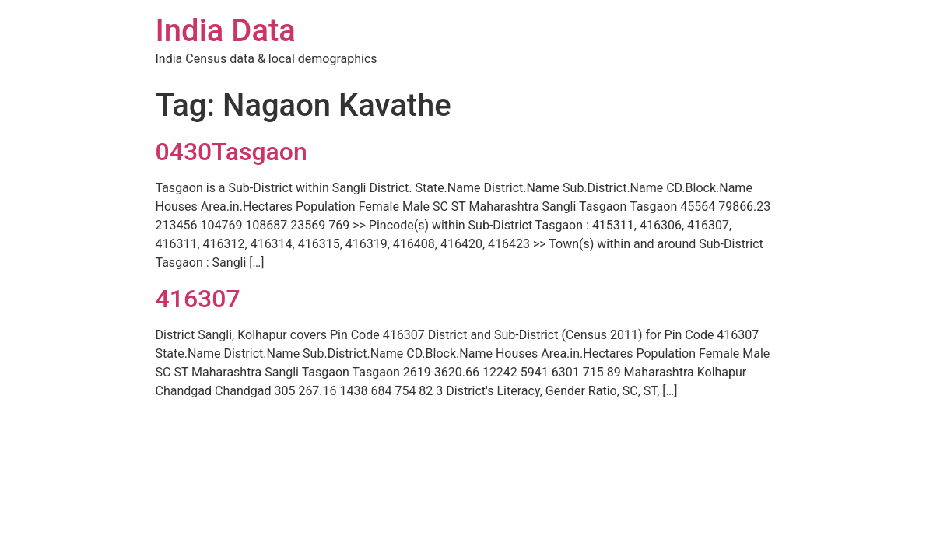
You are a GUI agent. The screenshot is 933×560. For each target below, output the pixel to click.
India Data (226, 31)
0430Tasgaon (231, 152)
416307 (198, 299)
